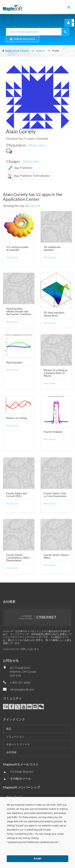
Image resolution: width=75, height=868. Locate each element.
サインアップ (14, 797)
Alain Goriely (12, 257)
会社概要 (9, 601)
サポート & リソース (18, 744)
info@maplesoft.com (22, 689)
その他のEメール (20, 778)
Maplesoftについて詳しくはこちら (21, 649)
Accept (37, 858)
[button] (68, 23)
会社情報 (11, 752)
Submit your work (22, 39)
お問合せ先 (11, 660)
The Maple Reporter (22, 772)
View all (35, 206)
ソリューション (15, 737)
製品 (9, 729)
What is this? (37, 145)
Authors (41, 51)
